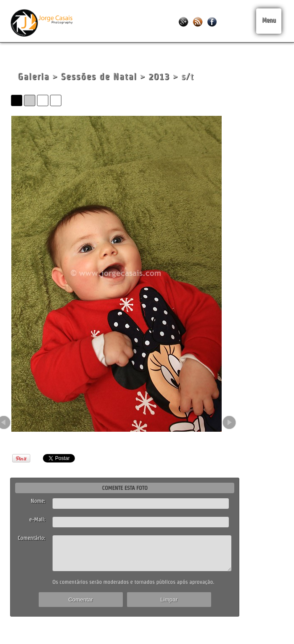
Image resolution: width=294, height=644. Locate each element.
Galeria (33, 76)
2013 (159, 76)
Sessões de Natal (99, 76)
